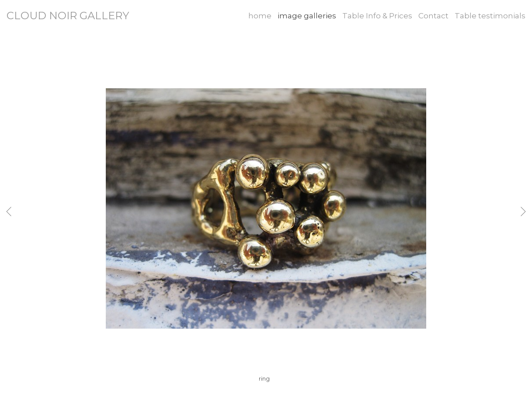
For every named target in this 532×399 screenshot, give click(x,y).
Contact (433, 16)
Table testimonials (490, 16)
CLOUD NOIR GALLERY (68, 16)
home (260, 16)
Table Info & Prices (377, 16)
